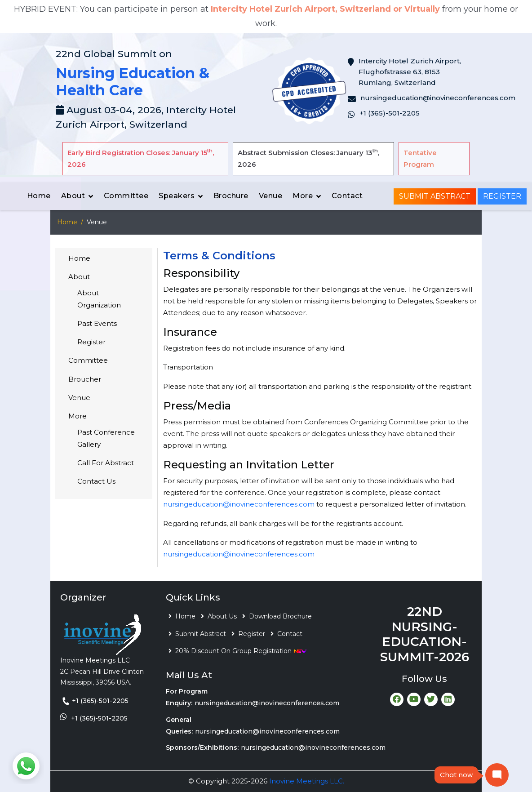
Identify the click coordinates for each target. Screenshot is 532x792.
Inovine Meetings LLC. (307, 781)
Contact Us (96, 481)
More (303, 196)
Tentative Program (420, 158)
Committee (126, 196)
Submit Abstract (435, 196)
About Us (222, 616)
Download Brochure (280, 616)
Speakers (177, 196)
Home (39, 196)
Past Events (97, 323)
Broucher (85, 379)
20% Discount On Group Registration (241, 651)
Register (502, 196)
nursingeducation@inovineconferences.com (239, 504)
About (73, 196)
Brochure (231, 196)
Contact (347, 196)
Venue (271, 196)
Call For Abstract (106, 463)
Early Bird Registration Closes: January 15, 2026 (141, 158)
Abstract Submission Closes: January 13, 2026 (308, 158)
